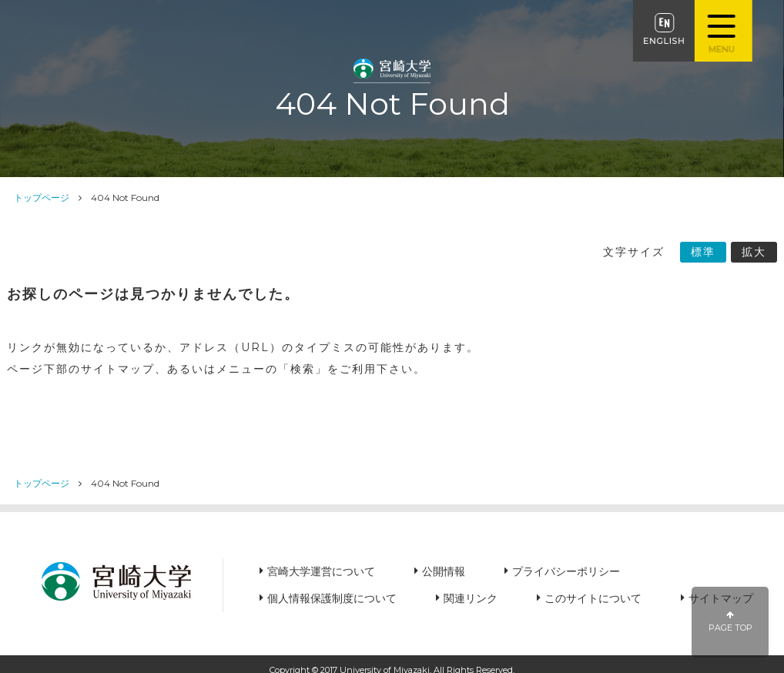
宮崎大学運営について (321, 571)
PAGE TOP (730, 622)
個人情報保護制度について (332, 598)
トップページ (42, 198)
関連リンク (471, 598)
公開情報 (444, 571)
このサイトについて (593, 598)
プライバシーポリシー (566, 571)
